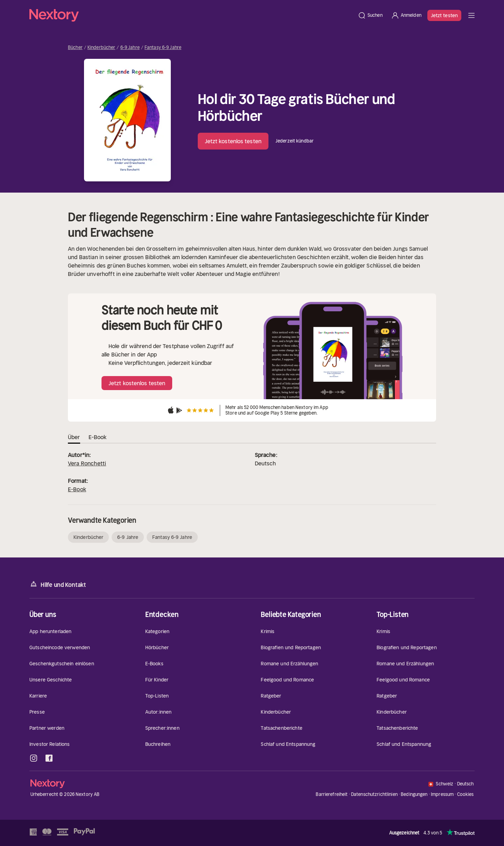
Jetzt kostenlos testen (233, 141)
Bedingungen (414, 794)
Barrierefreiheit (332, 794)
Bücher (75, 48)
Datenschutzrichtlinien (374, 794)
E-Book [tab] (98, 437)
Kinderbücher (101, 48)
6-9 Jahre (130, 48)
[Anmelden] (406, 15)
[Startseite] (191, 15)
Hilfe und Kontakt (58, 584)
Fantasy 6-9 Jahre (163, 48)
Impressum (442, 794)
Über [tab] (74, 437)
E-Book (77, 489)
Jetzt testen (444, 15)
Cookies (465, 795)
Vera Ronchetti (87, 463)
